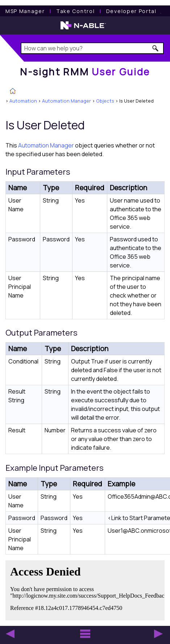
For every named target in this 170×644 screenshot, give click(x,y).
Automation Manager (67, 101)
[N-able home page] (83, 29)
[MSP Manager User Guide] (25, 11)
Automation (23, 101)
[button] (156, 48)
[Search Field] (92, 48)
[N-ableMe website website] (161, 11)
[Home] (85, 72)
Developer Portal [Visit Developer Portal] (131, 11)
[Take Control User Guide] (75, 11)
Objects (105, 101)
